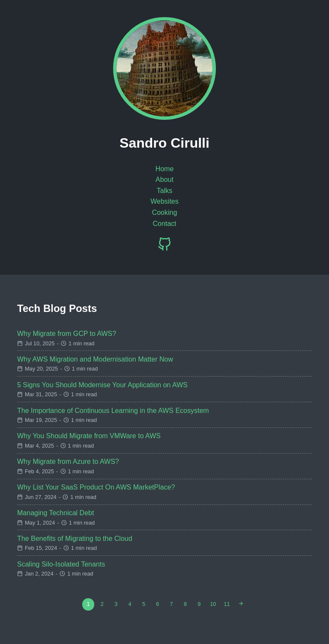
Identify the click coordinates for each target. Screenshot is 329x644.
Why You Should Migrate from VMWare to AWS (89, 436)
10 (213, 604)
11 (227, 604)
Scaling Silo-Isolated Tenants (61, 564)
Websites (164, 201)
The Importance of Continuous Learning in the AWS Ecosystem (113, 411)
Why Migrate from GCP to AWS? (67, 334)
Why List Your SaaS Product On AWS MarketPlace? (96, 487)
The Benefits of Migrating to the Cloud (75, 539)
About (164, 180)
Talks (164, 191)
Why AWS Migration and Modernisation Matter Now (95, 359)
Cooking (165, 212)
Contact (164, 224)
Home (165, 169)
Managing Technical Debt (55, 513)
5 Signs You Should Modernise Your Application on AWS (102, 385)
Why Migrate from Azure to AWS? (68, 461)
